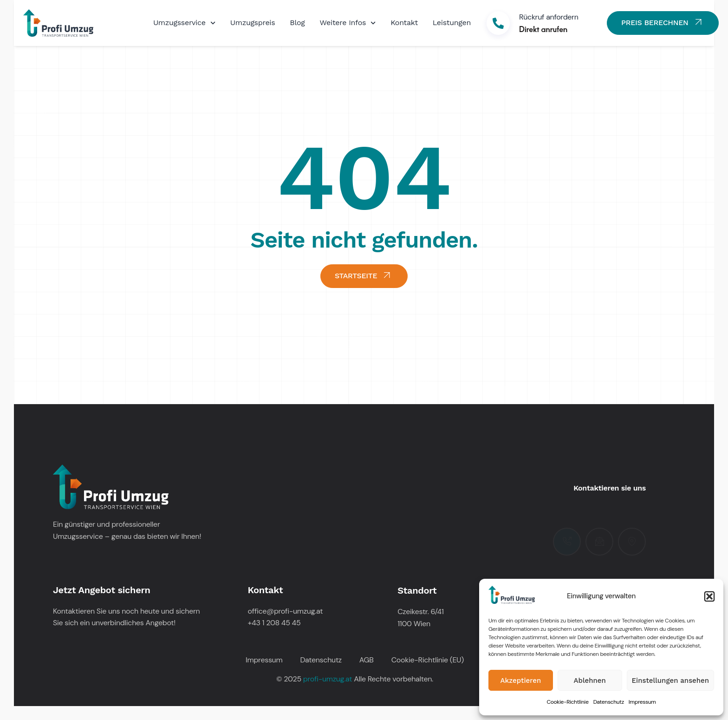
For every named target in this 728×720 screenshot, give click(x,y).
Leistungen (452, 23)
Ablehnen (590, 681)
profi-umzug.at (328, 679)
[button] (709, 596)
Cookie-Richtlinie (567, 702)
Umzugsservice (184, 23)
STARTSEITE (364, 275)
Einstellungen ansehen (670, 681)
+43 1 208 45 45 (274, 623)
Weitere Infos (348, 23)
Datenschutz (609, 702)
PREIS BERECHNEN (663, 22)
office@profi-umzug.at (286, 611)
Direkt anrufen (543, 29)
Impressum (642, 702)
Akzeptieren (521, 681)
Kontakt (404, 23)
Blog (297, 23)
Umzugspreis (253, 23)
